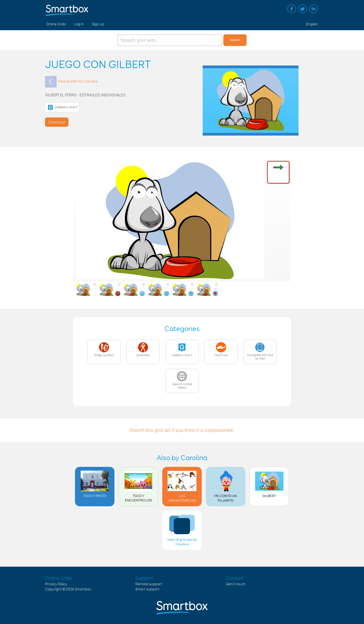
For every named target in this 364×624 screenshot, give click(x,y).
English (312, 24)
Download (57, 122)
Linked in (313, 9)
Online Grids (56, 24)
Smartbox (83, 589)
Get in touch (236, 584)
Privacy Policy (56, 584)
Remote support (149, 584)
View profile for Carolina (78, 81)
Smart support (147, 589)
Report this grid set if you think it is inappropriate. (182, 430)
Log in (79, 24)
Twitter (302, 9)
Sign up (98, 24)
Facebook (292, 9)
